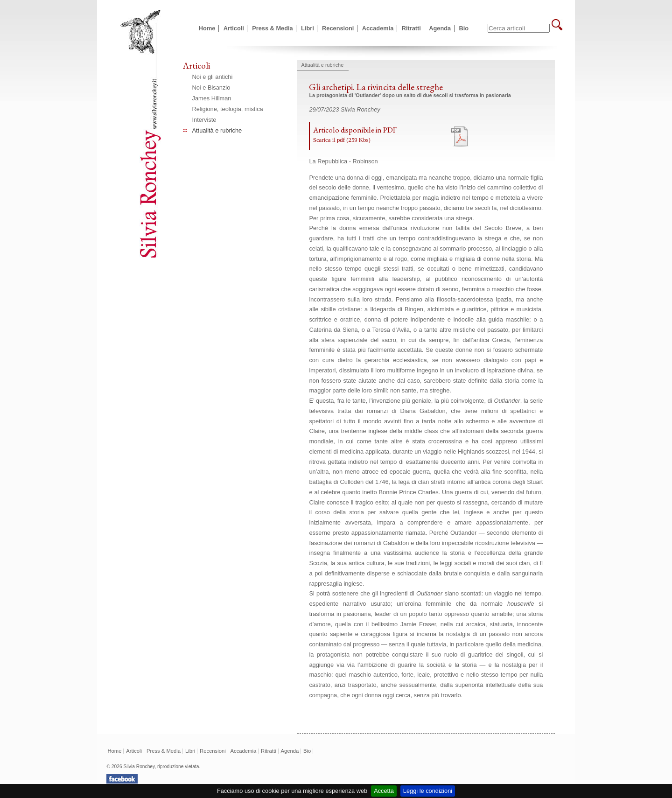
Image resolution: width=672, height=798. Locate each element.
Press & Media (273, 28)
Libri (308, 28)
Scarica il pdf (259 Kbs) (342, 140)
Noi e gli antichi (213, 77)
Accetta (384, 791)
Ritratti (411, 28)
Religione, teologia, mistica (228, 109)
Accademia (378, 28)
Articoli (234, 28)
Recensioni (338, 28)
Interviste (204, 120)
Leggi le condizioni (428, 791)
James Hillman (212, 98)
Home (207, 28)
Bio (464, 28)
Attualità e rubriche (217, 130)
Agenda (440, 28)
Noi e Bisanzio (211, 87)
